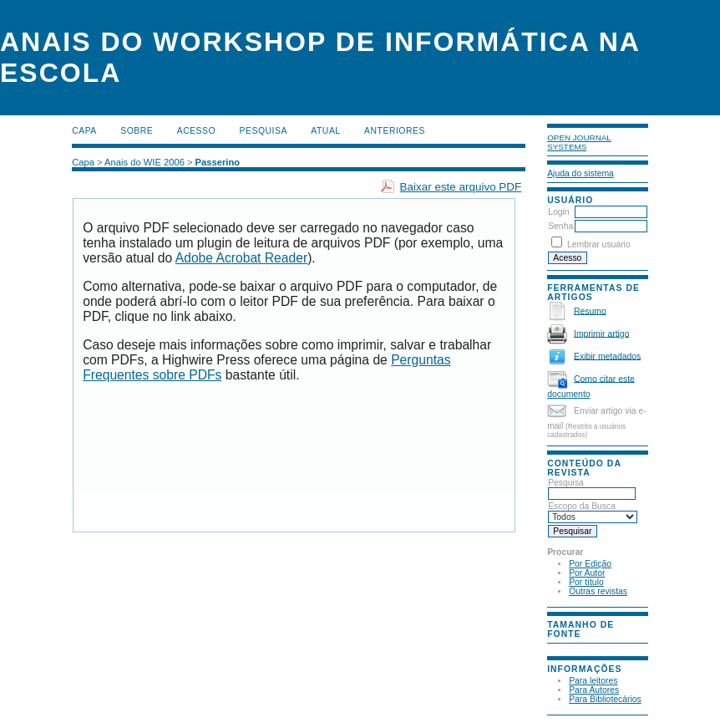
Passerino (218, 162)
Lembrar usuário (599, 244)
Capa (84, 131)
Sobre (137, 131)
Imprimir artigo (601, 333)
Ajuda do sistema (581, 173)
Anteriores (395, 131)
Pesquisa (592, 488)
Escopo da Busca (593, 512)
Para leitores (593, 681)
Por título (586, 582)
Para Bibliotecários (605, 699)
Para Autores (594, 690)
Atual (325, 131)
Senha (560, 226)
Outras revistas (598, 591)
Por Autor (587, 573)
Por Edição (590, 564)
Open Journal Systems (579, 142)
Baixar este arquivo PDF (461, 187)
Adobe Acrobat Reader (241, 258)
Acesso (196, 131)
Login (558, 212)
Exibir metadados (607, 356)
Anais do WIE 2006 (145, 162)
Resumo (590, 311)
